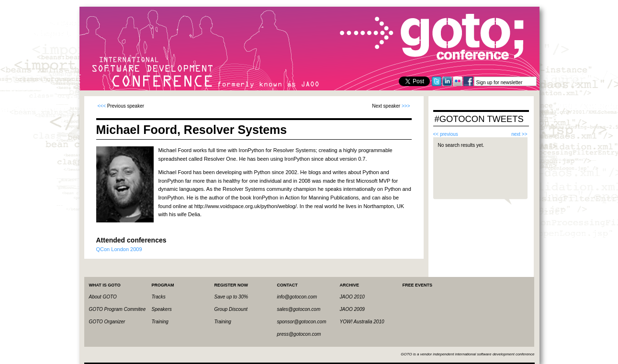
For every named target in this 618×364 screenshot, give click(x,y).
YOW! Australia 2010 (362, 322)
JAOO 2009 (352, 309)
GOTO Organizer (107, 322)
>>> (406, 106)
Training (160, 322)
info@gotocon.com (297, 297)
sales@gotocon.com (299, 309)
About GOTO (103, 297)
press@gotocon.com (299, 334)
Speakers (162, 309)
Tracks (159, 297)
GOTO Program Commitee (118, 309)
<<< (102, 106)
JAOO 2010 (352, 297)
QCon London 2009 (119, 249)
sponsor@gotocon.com (302, 322)
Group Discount (231, 309)
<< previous (446, 134)
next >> (519, 134)
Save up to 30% (231, 297)
